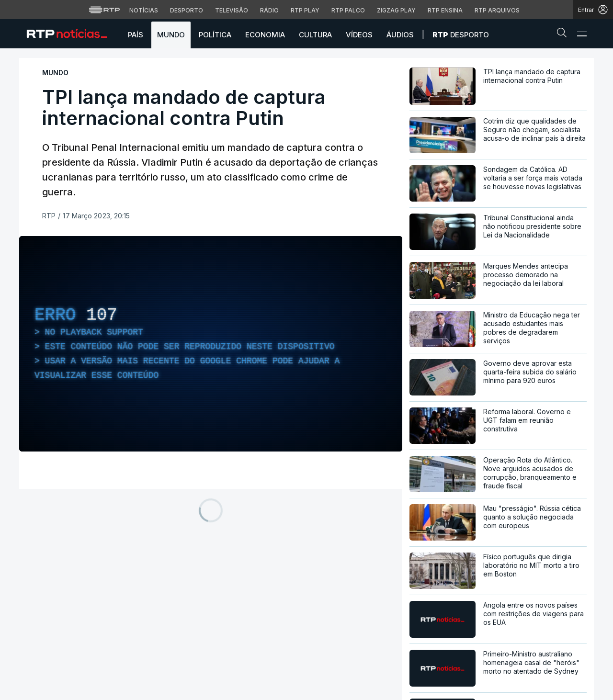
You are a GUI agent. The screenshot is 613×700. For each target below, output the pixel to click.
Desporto (461, 35)
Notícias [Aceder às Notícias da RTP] (144, 10)
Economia (265, 35)
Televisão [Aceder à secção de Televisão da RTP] (232, 10)
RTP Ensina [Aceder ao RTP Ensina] (445, 10)
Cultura (315, 35)
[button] (564, 34)
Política (215, 35)
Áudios (400, 35)
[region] (211, 344)
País (136, 35)
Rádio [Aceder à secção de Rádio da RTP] (269, 10)
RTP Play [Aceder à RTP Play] (305, 10)
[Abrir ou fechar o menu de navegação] (579, 34)
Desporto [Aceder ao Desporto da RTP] (187, 10)
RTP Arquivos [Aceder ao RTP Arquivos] (497, 10)
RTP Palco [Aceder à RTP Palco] (348, 10)
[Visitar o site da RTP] (104, 10)
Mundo (171, 35)
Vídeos (359, 35)
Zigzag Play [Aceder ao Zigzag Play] (396, 10)
